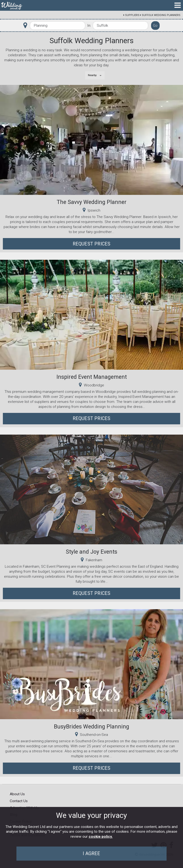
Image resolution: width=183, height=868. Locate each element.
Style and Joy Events (91, 552)
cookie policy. (101, 837)
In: (89, 26)
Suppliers (132, 15)
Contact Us (19, 801)
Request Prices (92, 244)
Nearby (92, 75)
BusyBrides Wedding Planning (91, 727)
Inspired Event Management (92, 377)
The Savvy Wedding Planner (92, 202)
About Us (17, 794)
